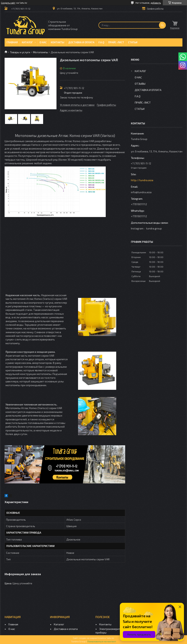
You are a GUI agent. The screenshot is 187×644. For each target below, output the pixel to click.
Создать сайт (8, 3)
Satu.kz (110, 638)
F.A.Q (101, 42)
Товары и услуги (20, 52)
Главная (12, 42)
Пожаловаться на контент (102, 641)
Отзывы (140, 84)
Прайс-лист (116, 42)
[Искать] (162, 25)
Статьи (133, 42)
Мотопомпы (41, 52)
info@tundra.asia (141, 192)
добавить (156, 3)
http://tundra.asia (142, 180)
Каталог (27, 42)
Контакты (58, 42)
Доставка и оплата (81, 42)
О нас (43, 42)
